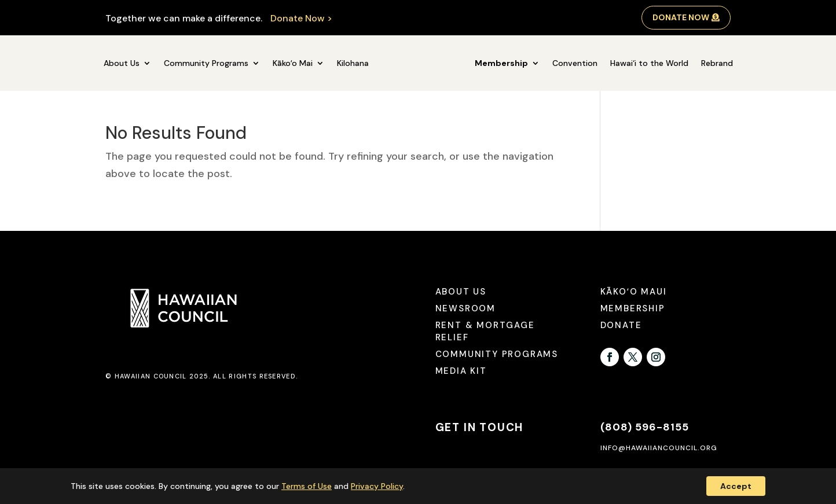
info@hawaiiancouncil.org (659, 448)
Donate (621, 325)
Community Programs (206, 63)
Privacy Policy (377, 486)
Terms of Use (307, 486)
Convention (575, 63)
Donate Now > (301, 18)
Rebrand (717, 63)
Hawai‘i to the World (649, 63)
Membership (501, 63)
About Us (122, 63)
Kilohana (353, 63)
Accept (736, 486)
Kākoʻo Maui (634, 292)
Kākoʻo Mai (293, 63)
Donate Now (681, 17)
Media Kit (461, 371)
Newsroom (465, 308)
